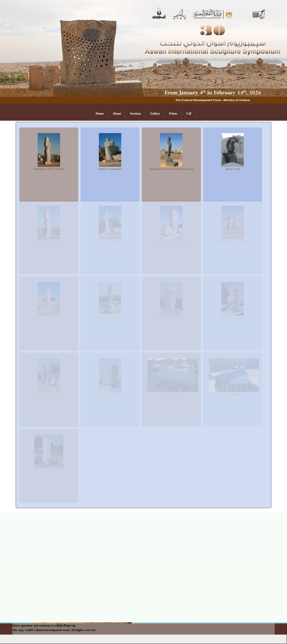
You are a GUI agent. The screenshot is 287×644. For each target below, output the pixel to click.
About (117, 114)
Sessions (136, 114)
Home (100, 114)
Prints (173, 114)
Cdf (189, 114)
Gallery (155, 114)
